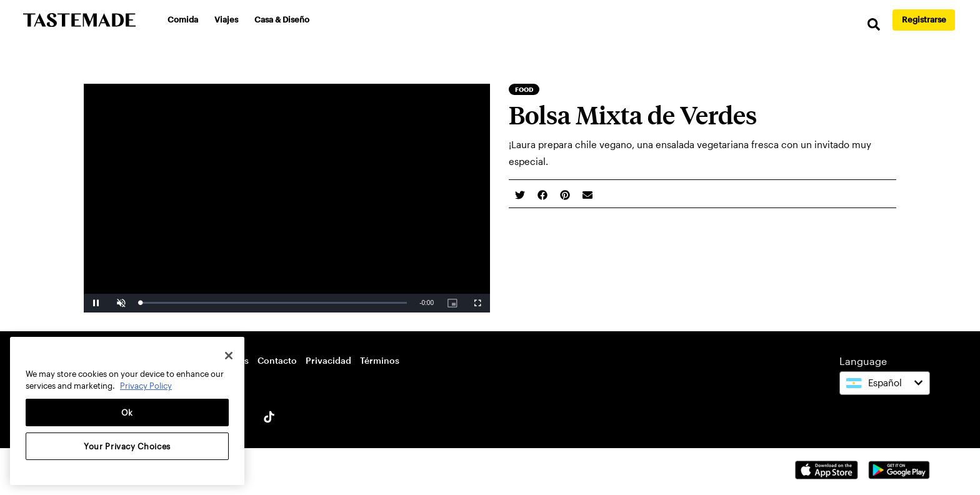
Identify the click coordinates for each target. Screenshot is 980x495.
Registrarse (924, 19)
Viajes (226, 19)
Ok (127, 412)
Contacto (277, 360)
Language (863, 361)
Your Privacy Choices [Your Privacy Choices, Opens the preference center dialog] (127, 446)
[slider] (273, 303)
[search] (874, 25)
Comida (183, 19)
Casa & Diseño (282, 19)
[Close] (229, 356)
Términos (380, 360)
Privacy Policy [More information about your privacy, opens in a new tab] (146, 386)
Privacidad (328, 360)
